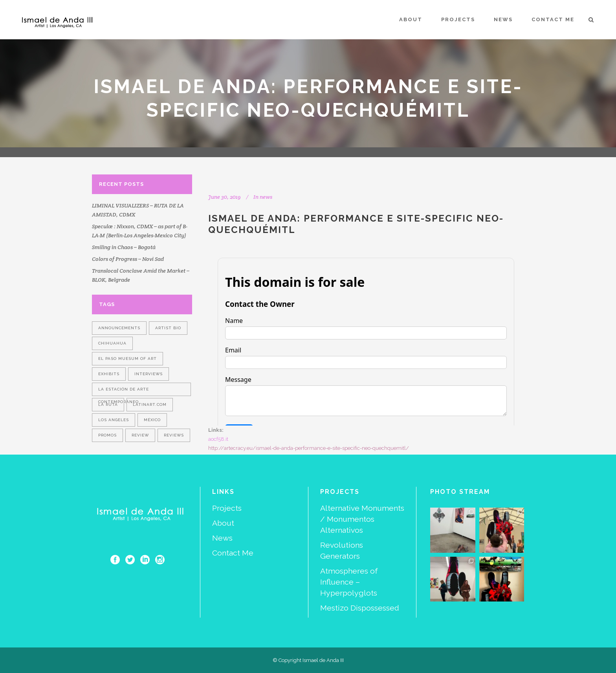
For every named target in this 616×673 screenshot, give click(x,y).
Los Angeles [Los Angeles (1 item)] (114, 420)
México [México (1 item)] (152, 420)
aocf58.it (218, 439)
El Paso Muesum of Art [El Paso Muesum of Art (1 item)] (127, 359)
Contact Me (233, 553)
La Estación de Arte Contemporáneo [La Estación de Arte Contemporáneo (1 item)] (124, 392)
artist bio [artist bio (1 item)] (168, 328)
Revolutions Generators (342, 551)
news (266, 197)
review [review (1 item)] (140, 435)
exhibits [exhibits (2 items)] (109, 374)
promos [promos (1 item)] (107, 435)
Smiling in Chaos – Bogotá (124, 247)
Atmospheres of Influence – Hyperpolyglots (349, 582)
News (222, 538)
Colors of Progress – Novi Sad (128, 259)
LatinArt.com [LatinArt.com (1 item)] (150, 404)
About (223, 523)
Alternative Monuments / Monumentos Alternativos (362, 519)
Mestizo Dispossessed (360, 608)
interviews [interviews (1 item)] (148, 374)
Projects (227, 508)
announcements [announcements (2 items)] (119, 328)
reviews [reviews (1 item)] (174, 435)
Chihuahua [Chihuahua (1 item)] (112, 343)
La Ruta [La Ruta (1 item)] (108, 404)
